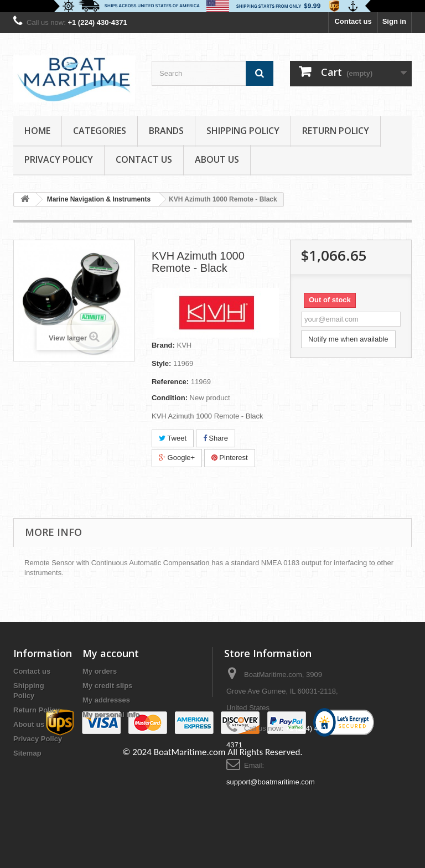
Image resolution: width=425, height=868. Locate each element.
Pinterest (230, 458)
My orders (100, 671)
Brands (166, 131)
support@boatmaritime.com (271, 782)
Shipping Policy (243, 131)
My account (111, 653)
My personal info (111, 714)
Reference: (170, 382)
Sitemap (27, 753)
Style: (161, 363)
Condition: (170, 398)
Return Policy (336, 131)
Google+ (177, 458)
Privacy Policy (59, 159)
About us (217, 159)
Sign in (394, 21)
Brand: (163, 345)
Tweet (173, 438)
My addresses (106, 700)
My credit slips (107, 686)
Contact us (353, 21)
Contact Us (144, 159)
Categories (100, 131)
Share (216, 438)
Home (37, 131)
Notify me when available (348, 339)
